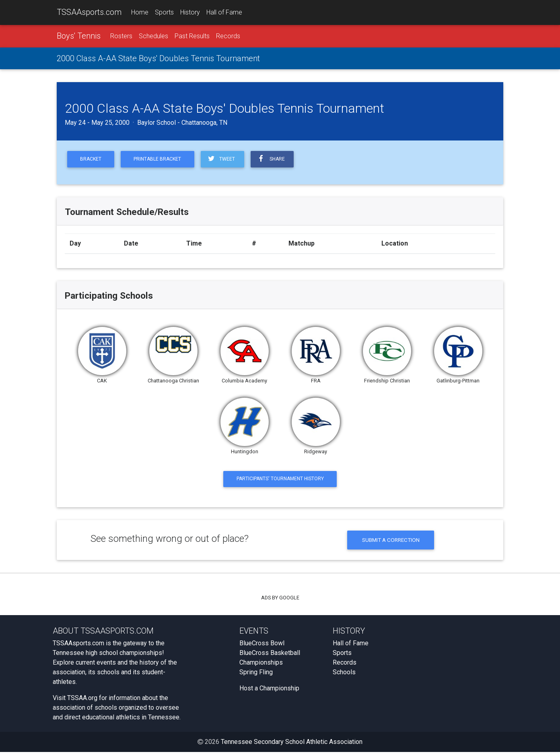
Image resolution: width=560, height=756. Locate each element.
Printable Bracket (162, 160)
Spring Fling (256, 676)
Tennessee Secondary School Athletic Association (292, 746)
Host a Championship (269, 692)
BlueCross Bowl (262, 647)
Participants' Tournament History (280, 481)
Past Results (192, 37)
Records (228, 37)
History (190, 13)
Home (140, 13)
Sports (164, 13)
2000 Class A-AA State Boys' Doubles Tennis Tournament (158, 59)
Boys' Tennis (79, 37)
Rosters (121, 37)
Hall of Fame (224, 13)
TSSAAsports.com (89, 12)
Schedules (153, 37)
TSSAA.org (82, 702)
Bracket (92, 160)
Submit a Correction (391, 543)
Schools (344, 676)
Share (278, 160)
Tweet (227, 160)
